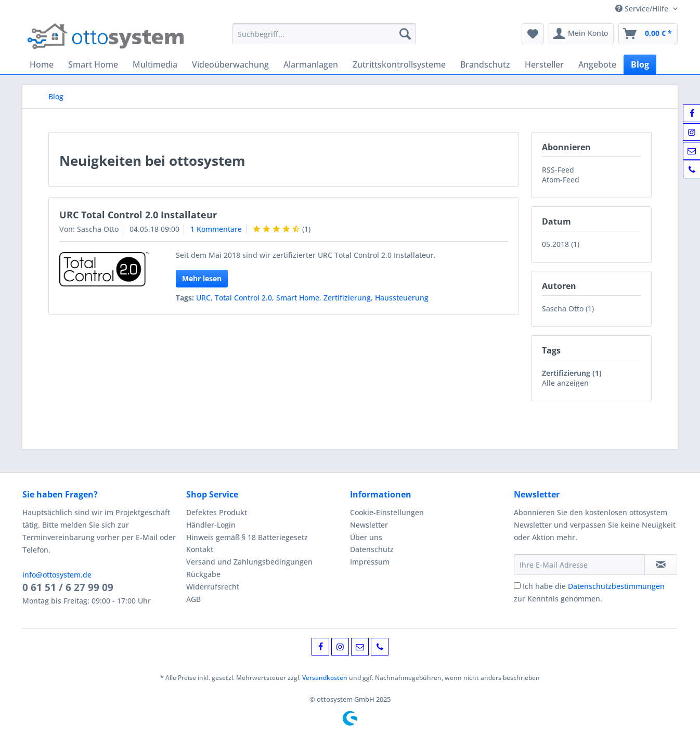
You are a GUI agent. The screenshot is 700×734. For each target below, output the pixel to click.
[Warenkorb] (648, 34)
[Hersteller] (544, 64)
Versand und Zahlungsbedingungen (249, 562)
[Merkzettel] (533, 34)
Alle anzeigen (565, 383)
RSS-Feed (558, 170)
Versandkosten (325, 678)
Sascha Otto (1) (568, 309)
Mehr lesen (202, 278)
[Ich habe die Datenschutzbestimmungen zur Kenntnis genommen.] (517, 586)
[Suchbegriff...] (324, 34)
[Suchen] (405, 34)
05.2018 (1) (561, 244)
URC (203, 298)
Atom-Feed (561, 180)
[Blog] (640, 64)
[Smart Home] (93, 64)
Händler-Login (211, 525)
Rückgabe (203, 574)
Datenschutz (372, 549)
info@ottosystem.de (57, 575)
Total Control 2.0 (243, 298)
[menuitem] (324, 39)
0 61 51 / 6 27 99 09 (68, 587)
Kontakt (200, 549)
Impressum (370, 562)
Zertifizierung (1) (572, 373)
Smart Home (298, 298)
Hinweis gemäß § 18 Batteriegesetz (247, 537)
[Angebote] (597, 64)
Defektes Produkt (217, 512)
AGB (193, 599)
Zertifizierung (347, 298)
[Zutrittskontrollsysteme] (399, 64)
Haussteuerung (402, 298)
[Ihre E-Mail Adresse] (579, 565)
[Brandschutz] (485, 64)
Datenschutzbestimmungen (616, 586)
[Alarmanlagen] (311, 64)
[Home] (42, 64)
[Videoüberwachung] (230, 64)
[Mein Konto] (581, 34)
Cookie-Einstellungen (387, 512)
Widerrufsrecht (213, 587)
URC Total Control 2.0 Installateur (138, 215)
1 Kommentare (216, 229)
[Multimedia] (155, 64)
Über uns (366, 537)
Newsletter (369, 525)
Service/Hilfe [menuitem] (643, 9)
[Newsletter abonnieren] (661, 565)
